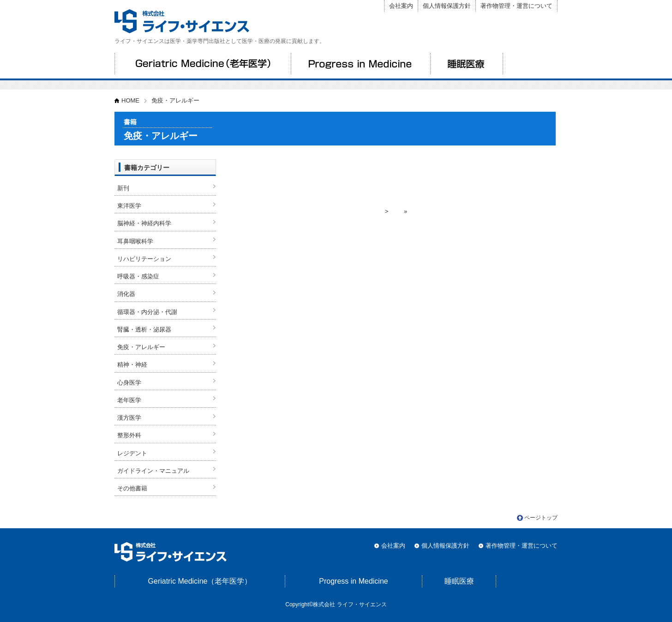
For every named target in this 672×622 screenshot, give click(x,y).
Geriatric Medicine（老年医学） (203, 64)
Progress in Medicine (360, 64)
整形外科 (129, 435)
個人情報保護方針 (447, 6)
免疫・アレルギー (141, 347)
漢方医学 (129, 418)
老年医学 (129, 400)
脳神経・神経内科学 (144, 223)
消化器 (126, 294)
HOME (130, 100)
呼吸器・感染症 (138, 276)
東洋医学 (129, 206)
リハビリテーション (144, 259)
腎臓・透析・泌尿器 (144, 329)
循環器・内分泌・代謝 (147, 312)
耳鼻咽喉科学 (135, 241)
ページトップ (541, 518)
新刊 (123, 188)
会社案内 (401, 6)
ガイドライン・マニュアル (153, 471)
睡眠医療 (467, 64)
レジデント (132, 453)
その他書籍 (132, 488)
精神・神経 (132, 365)
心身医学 (129, 383)
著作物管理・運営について (516, 6)
